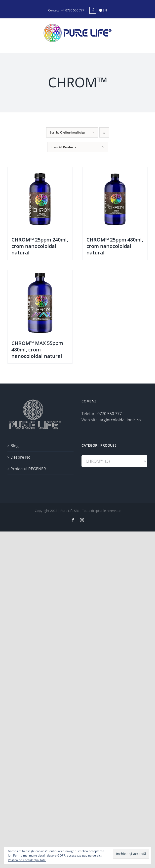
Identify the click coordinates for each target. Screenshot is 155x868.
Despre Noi (21, 457)
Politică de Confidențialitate (27, 860)
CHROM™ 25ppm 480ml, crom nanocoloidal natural (115, 246)
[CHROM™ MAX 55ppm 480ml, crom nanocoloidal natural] (40, 303)
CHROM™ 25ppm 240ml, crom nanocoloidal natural (40, 246)
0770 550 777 (110, 414)
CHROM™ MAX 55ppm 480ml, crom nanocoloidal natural (37, 350)
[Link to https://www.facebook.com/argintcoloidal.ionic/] (93, 10)
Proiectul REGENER (28, 469)
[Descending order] (104, 132)
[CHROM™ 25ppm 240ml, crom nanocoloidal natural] (40, 199)
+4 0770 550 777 (73, 10)
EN (103, 10)
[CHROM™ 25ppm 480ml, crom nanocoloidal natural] (115, 199)
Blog (15, 446)
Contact (54, 10)
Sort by (67, 132)
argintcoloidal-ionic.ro (120, 420)
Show (63, 147)
